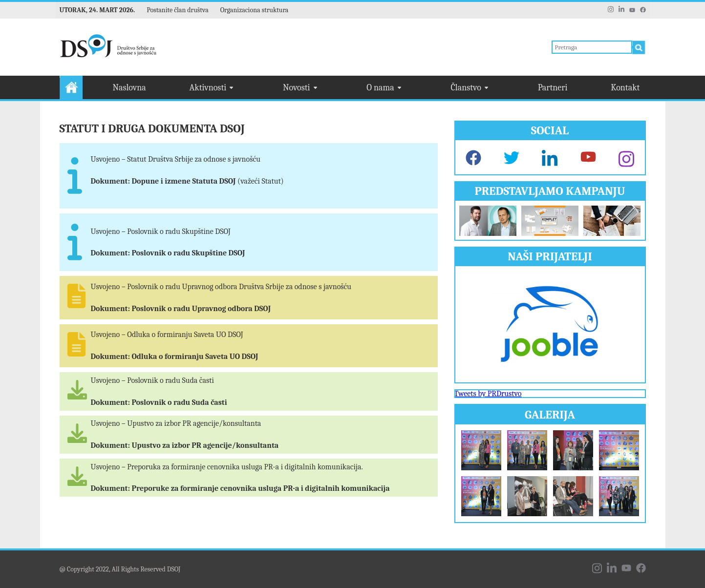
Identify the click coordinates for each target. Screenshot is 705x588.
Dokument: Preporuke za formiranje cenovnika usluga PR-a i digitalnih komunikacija (240, 488)
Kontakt (625, 88)
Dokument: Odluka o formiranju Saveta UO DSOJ (175, 357)
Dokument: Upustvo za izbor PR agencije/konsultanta (185, 445)
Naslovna (129, 88)
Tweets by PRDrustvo (488, 394)
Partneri (553, 88)
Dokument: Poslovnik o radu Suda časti (159, 402)
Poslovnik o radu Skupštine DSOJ (188, 253)
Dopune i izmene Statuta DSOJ (184, 181)
